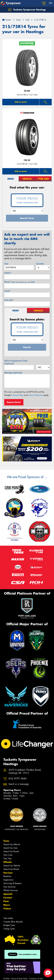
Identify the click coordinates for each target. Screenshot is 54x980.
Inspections (8, 880)
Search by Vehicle (12, 844)
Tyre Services (9, 887)
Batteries (7, 876)
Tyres (6, 841)
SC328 (27, 91)
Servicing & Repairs (12, 883)
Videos (7, 909)
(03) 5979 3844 (17, 779)
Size (6, 264)
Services (8, 873)
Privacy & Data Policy (19, 979)
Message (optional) (13, 373)
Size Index (8, 918)
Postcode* (9, 300)
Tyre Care (8, 855)
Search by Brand (11, 851)
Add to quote (21, 102)
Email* (7, 291)
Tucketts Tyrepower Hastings (27, 10)
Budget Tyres (9, 925)
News (7, 905)
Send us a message (19, 784)
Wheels (8, 862)
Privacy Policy (17, 395)
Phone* (19, 282)
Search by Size (10, 848)
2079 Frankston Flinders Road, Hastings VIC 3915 (25, 771)
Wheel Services (11, 890)
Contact (8, 898)
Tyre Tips (7, 858)
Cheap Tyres (9, 929)
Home (6, 20)
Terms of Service (36, 395)
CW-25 (27, 160)
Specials (8, 894)
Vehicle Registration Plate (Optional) (16, 362)
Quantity (40, 264)
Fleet (6, 901)
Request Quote (14, 402)
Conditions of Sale (36, 979)
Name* (8, 273)
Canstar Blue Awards (13, 922)
